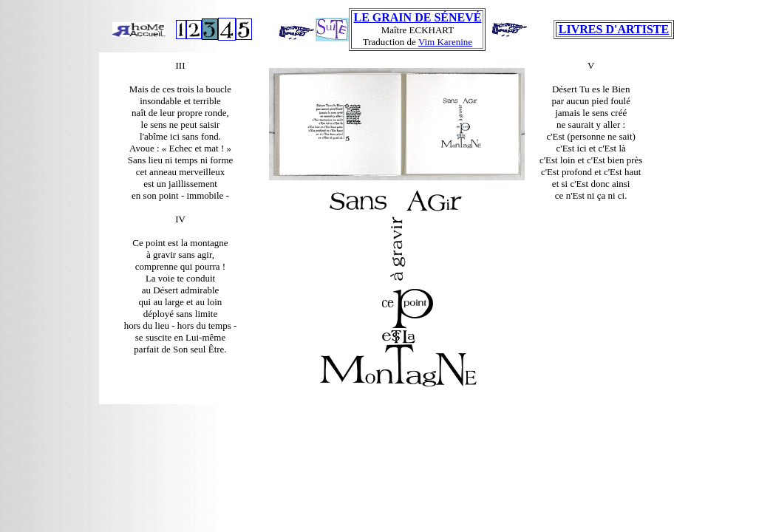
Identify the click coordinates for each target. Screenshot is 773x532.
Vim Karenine (445, 42)
